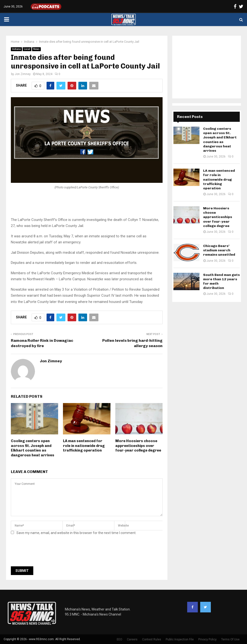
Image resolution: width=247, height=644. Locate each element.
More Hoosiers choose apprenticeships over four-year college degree (138, 446)
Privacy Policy (207, 639)
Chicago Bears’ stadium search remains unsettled (219, 250)
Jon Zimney (23, 74)
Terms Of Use (230, 639)
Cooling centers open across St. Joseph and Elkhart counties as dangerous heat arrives (33, 448)
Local (27, 49)
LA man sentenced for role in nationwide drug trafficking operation (84, 446)
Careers (132, 639)
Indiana (16, 49)
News (36, 49)
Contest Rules (152, 639)
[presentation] (48, 552)
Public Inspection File (180, 639)
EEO (120, 639)
